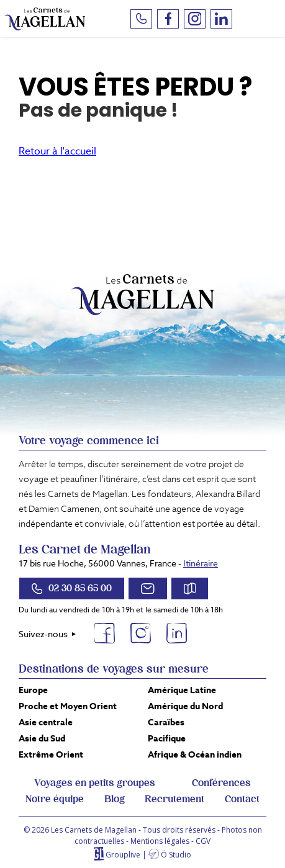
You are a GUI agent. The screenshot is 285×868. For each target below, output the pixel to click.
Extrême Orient (51, 754)
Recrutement (174, 799)
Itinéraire (201, 563)
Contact (242, 799)
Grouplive (123, 855)
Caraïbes (166, 722)
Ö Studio (176, 855)
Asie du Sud (42, 738)
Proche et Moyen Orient (68, 706)
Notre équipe (55, 799)
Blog (115, 799)
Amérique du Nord (185, 706)
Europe (33, 690)
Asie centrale (46, 722)
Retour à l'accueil (57, 151)
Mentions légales (160, 841)
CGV (203, 841)
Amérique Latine (182, 690)
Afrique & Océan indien (195, 754)
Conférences (221, 783)
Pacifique (167, 738)
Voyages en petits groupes (95, 783)
